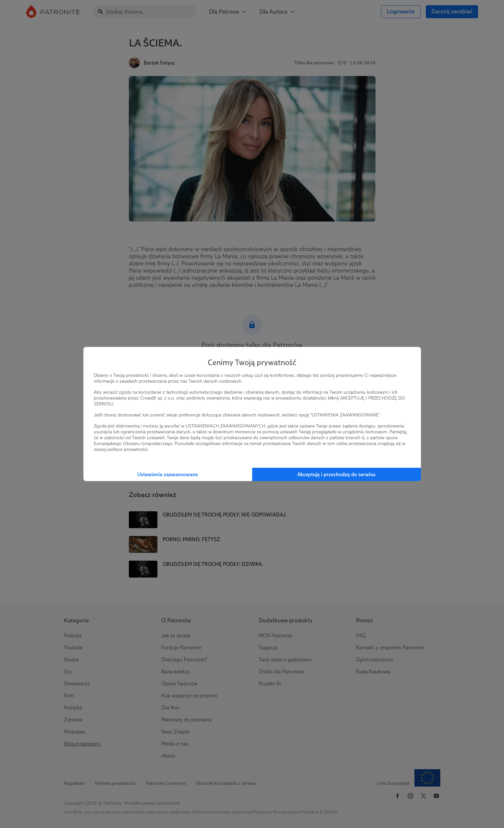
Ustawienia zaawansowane (168, 474)
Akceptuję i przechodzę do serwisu (336, 474)
